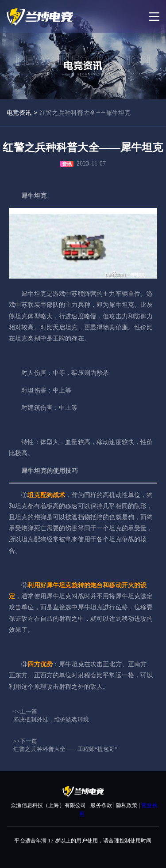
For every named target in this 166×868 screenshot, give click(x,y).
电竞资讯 (19, 113)
